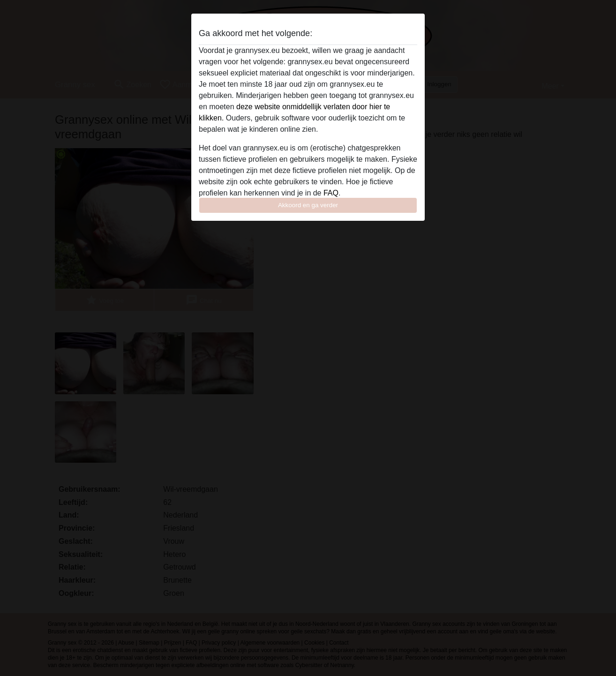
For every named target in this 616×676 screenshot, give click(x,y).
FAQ (331, 193)
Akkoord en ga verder (308, 205)
